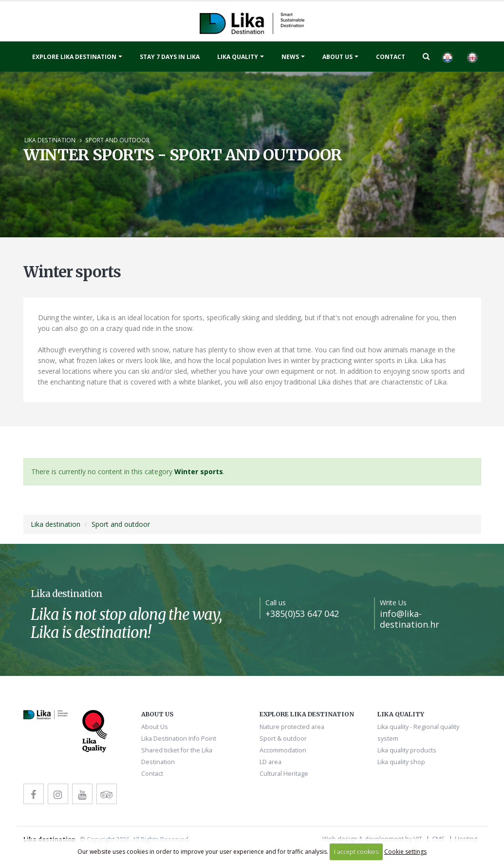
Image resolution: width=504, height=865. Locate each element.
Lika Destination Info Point (179, 739)
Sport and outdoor (117, 140)
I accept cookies (356, 852)
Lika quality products (407, 750)
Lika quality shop (401, 762)
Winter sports (199, 471)
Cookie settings (405, 852)
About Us (337, 57)
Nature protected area (292, 727)
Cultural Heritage (284, 774)
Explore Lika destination (74, 57)
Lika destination (50, 140)
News (290, 57)
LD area (271, 762)
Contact (391, 57)
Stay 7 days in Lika (170, 57)
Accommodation (283, 750)
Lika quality (238, 57)
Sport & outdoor (283, 739)
